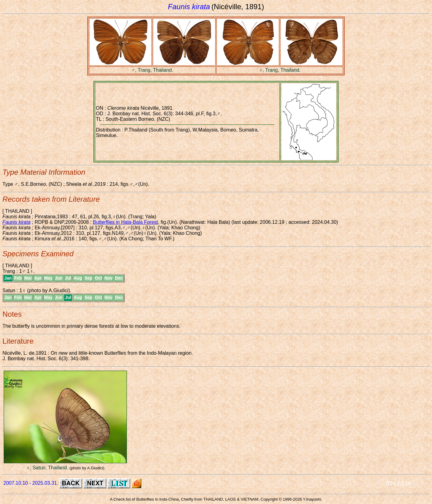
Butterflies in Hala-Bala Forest (125, 222)
